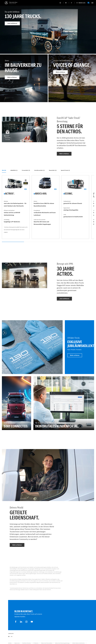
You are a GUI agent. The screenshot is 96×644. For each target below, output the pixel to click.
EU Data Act (36, 643)
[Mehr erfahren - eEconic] (75, 207)
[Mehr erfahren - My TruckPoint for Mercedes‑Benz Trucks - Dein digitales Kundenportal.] (64, 403)
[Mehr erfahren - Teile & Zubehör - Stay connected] (17, 403)
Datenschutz (17, 643)
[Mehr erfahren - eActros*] (16, 207)
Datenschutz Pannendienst (47, 643)
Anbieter (10, 643)
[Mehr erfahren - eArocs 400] (46, 207)
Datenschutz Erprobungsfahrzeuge (62, 643)
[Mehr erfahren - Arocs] (24, 78)
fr (12, 637)
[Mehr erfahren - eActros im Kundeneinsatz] (72, 78)
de (9, 637)
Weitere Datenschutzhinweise (78, 643)
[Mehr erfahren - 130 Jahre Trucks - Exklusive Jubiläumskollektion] (79, 347)
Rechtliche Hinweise (27, 643)
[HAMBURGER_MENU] (92, 3)
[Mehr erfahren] (32, 347)
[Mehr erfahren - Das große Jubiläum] (48, 33)
